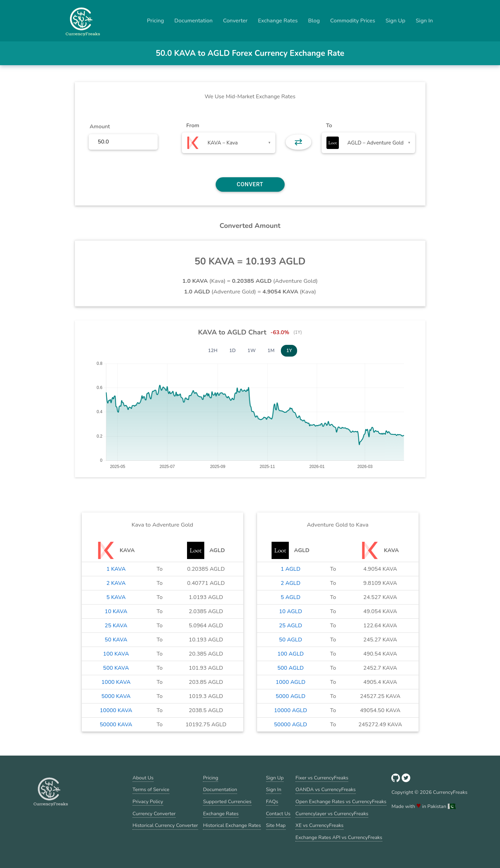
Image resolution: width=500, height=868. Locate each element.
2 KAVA (116, 583)
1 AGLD (290, 569)
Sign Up (395, 21)
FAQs (272, 801)
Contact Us (278, 814)
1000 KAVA (116, 682)
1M (271, 351)
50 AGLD (290, 640)
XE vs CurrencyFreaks (319, 825)
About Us (143, 778)
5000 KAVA (116, 696)
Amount (100, 127)
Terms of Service (151, 789)
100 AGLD (291, 654)
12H (213, 351)
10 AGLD (290, 611)
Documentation (193, 21)
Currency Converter (154, 814)
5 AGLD (290, 597)
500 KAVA (116, 668)
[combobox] (229, 143)
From (193, 126)
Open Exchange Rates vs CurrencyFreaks (341, 801)
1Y (289, 351)
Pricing (156, 21)
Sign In (424, 21)
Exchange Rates (278, 21)
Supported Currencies (227, 801)
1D (232, 351)
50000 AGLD (291, 725)
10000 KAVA (116, 710)
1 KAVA (116, 569)
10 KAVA (116, 611)
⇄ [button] (298, 142)
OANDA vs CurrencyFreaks (325, 789)
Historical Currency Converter (165, 825)
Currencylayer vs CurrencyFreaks (332, 814)
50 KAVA (116, 640)
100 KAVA (116, 654)
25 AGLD (290, 626)
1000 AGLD (291, 682)
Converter (235, 21)
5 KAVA (116, 597)
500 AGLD (291, 668)
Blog (314, 21)
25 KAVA (116, 626)
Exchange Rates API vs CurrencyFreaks (339, 837)
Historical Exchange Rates (232, 825)
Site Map (276, 825)
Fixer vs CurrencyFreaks (322, 778)
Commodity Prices (353, 21)
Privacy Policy (148, 801)
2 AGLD (290, 583)
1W (252, 351)
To (329, 126)
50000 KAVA (116, 725)
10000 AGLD (291, 710)
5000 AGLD (291, 696)
